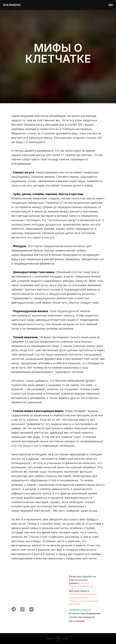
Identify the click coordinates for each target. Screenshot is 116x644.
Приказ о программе (79, 598)
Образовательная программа (83, 594)
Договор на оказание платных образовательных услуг (81, 586)
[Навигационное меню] (111, 5)
